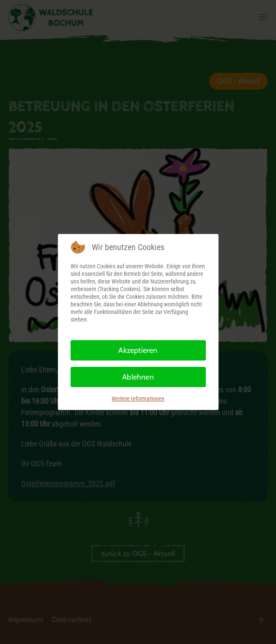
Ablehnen (138, 377)
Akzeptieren (138, 350)
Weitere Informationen (138, 399)
